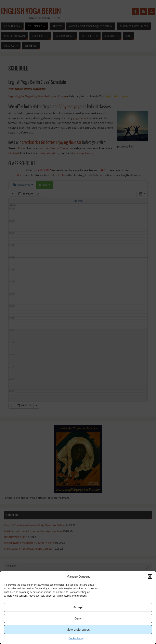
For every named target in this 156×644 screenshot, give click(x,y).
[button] (150, 577)
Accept (78, 607)
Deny (78, 618)
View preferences (78, 630)
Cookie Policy (76, 638)
